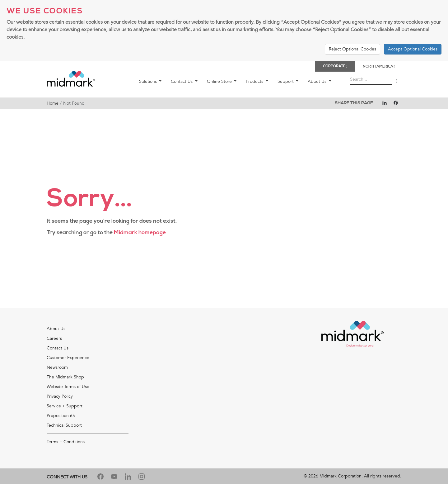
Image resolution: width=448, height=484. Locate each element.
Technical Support (64, 425)
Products (255, 81)
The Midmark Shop (65, 377)
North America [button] (379, 66)
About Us (318, 81)
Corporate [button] (335, 66)
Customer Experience (68, 358)
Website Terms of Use (68, 387)
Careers (54, 338)
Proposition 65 (61, 416)
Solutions (149, 81)
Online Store (220, 81)
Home (53, 103)
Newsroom (57, 367)
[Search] (397, 81)
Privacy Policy (60, 396)
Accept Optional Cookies (413, 49)
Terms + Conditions (66, 442)
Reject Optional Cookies (352, 49)
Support (286, 81)
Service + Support (65, 406)
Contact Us (182, 81)
